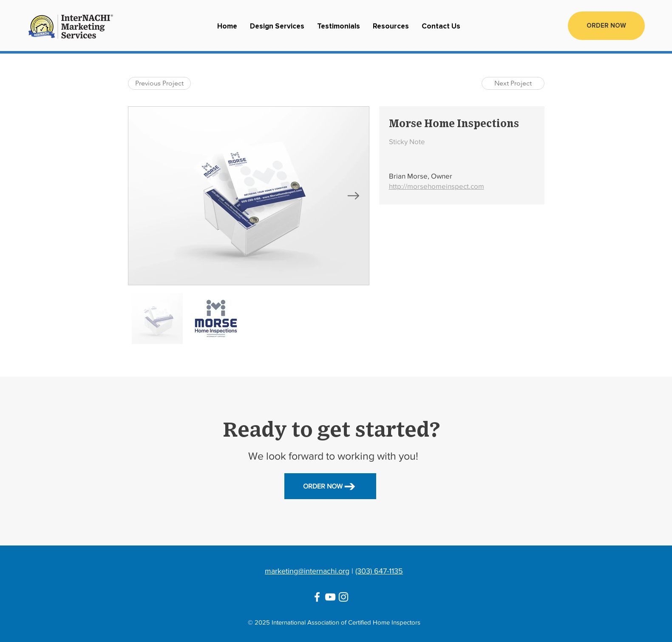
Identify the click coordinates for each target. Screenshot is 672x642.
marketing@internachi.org (307, 571)
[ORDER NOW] (606, 26)
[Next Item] (354, 196)
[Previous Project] (159, 83)
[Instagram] (343, 597)
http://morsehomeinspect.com (437, 186)
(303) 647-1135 (379, 571)
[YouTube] (330, 597)
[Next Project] (513, 83)
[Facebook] (317, 597)
